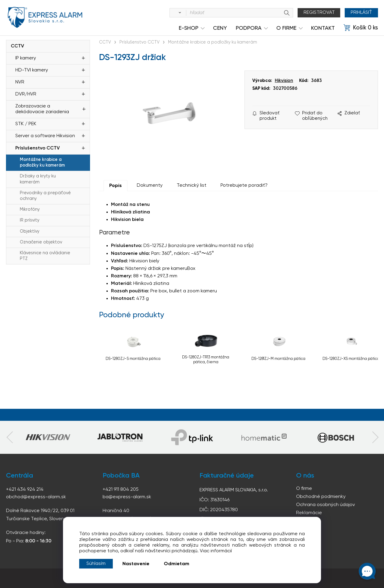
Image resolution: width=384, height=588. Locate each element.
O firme (304, 489)
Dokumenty (150, 185)
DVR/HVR (26, 94)
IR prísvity (30, 220)
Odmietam (177, 564)
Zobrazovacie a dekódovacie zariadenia (42, 109)
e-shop (189, 28)
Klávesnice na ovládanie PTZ (45, 256)
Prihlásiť (361, 13)
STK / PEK (26, 124)
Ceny (220, 28)
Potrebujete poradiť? (244, 185)
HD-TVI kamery (32, 70)
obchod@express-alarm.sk (36, 497)
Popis (115, 186)
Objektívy (30, 231)
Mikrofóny (30, 210)
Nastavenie (136, 564)
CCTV (17, 46)
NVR (20, 82)
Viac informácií (216, 551)
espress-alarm (45, 17)
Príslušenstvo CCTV (37, 148)
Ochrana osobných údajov (325, 505)
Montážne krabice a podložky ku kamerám (42, 163)
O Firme (286, 28)
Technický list (192, 185)
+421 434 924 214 (25, 490)
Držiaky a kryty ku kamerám (38, 179)
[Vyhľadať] (179, 13)
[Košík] (361, 28)
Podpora (249, 28)
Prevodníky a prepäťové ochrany (45, 196)
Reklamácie (309, 513)
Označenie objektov (41, 242)
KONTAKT (323, 28)
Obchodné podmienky (321, 497)
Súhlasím (96, 564)
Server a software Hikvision (45, 136)
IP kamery (26, 58)
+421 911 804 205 (121, 490)
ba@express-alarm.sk (127, 497)
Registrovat (319, 13)
